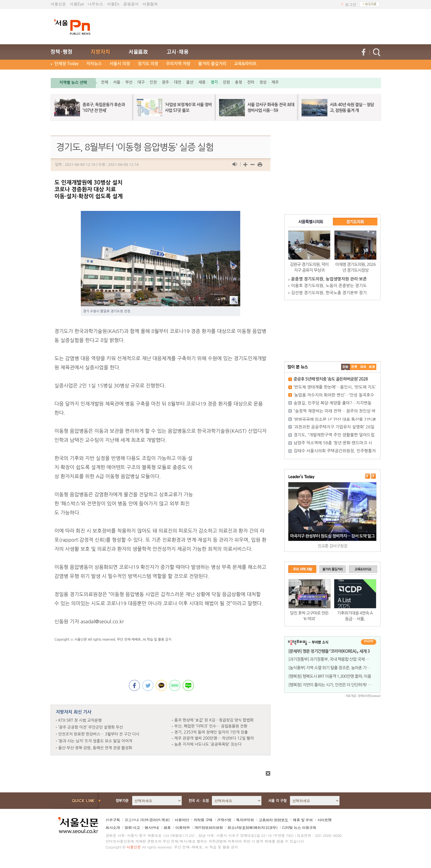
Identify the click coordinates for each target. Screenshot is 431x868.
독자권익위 (245, 820)
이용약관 (183, 828)
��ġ (354, 367)
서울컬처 (150, 4)
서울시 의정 (120, 64)
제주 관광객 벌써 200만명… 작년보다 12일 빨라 (214, 738)
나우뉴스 (95, 4)
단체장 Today (67, 64)
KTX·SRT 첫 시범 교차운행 (80, 720)
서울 (117, 82)
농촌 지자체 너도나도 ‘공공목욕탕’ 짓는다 (208, 744)
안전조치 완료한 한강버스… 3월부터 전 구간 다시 (99, 734)
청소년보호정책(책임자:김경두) (252, 828)
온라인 (155, 820)
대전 (178, 82)
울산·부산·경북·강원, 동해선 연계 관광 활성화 (95, 748)
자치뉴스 (94, 64)
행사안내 (152, 828)
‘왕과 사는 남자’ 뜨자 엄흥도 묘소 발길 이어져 (95, 741)
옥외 (165, 820)
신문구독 (113, 820)
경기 (214, 82)
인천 (153, 82)
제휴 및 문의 (303, 820)
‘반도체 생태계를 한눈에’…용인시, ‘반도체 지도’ (335, 387)
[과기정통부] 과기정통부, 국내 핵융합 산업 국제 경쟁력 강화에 (338, 659)
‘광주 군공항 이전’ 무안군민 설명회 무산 (91, 727)
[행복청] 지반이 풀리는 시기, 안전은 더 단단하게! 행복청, (334, 685)
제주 (275, 82)
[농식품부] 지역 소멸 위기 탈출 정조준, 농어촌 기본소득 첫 (335, 668)
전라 (251, 82)
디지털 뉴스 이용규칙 (299, 828)
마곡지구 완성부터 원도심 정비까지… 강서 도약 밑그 (332, 536)
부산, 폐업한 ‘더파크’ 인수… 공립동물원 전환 (211, 726)
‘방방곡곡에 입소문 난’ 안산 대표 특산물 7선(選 (335, 419)
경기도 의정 (148, 64)
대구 (141, 82)
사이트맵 (325, 820)
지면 (145, 820)
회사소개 (113, 828)
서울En (113, 4)
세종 (202, 82)
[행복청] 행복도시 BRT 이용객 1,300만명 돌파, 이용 (330, 676)
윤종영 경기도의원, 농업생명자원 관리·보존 (329, 279)
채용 (167, 828)
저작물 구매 (203, 820)
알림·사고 (132, 828)
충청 (239, 82)
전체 (104, 82)
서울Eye (77, 4)
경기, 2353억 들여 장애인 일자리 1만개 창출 (211, 732)
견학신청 (224, 820)
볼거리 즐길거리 (212, 64)
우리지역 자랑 (178, 64)
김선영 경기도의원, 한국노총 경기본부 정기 (329, 293)
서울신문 (58, 4)
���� (346, 367)
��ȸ (372, 367)
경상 (263, 82)
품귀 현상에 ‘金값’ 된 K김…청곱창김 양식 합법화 (214, 720)
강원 (226, 82)
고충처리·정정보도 (273, 820)
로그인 (351, 4)
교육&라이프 (245, 64)
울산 (190, 82)
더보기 (369, 642)
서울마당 (182, 820)
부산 (129, 82)
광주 (165, 82)
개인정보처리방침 (209, 828)
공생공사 (131, 4)
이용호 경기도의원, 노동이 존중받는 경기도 (329, 286)
